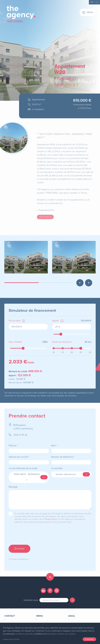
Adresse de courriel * (19, 457)
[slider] (61, 334)
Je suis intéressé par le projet (23, 468)
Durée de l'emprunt (62, 342)
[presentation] (31, 537)
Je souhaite (57, 468)
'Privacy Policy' (51, 519)
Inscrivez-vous (31, 600)
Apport (55, 321)
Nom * (54, 446)
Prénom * (13, 446)
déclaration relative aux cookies (61, 634)
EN (97, 2)
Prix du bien (15, 321)
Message (13, 487)
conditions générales (24, 634)
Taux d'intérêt (15, 342)
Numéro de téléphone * (63, 457)
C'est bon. (89, 639)
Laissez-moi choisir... (12, 639)
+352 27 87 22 (20, 435)
